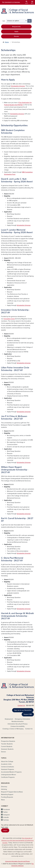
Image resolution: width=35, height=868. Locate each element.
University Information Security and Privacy (18, 861)
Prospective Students (8, 741)
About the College (7, 761)
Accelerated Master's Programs (11, 772)
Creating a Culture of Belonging (13, 729)
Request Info (16, 27)
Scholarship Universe (18, 86)
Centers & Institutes (8, 767)
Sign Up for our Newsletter (23, 710)
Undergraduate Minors (8, 775)
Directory (4, 787)
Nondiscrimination (18, 721)
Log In (5, 830)
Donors (3, 752)
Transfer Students (7, 744)
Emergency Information (22, 719)
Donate (16, 36)
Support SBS (28, 714)
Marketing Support (7, 794)
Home (7, 42)
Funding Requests (7, 797)
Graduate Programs (8, 769)
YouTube (6, 820)
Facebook (6, 809)
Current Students (7, 746)
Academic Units (6, 764)
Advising (4, 789)
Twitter (5, 812)
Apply (16, 32)
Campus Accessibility (18, 726)
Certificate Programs (8, 777)
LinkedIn (6, 817)
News (3, 800)
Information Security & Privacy (18, 724)
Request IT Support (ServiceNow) (12, 792)
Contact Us (21, 706)
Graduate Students (7, 749)
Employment (9, 719)
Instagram (6, 815)
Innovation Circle (9, 319)
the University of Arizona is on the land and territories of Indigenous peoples (17, 840)
